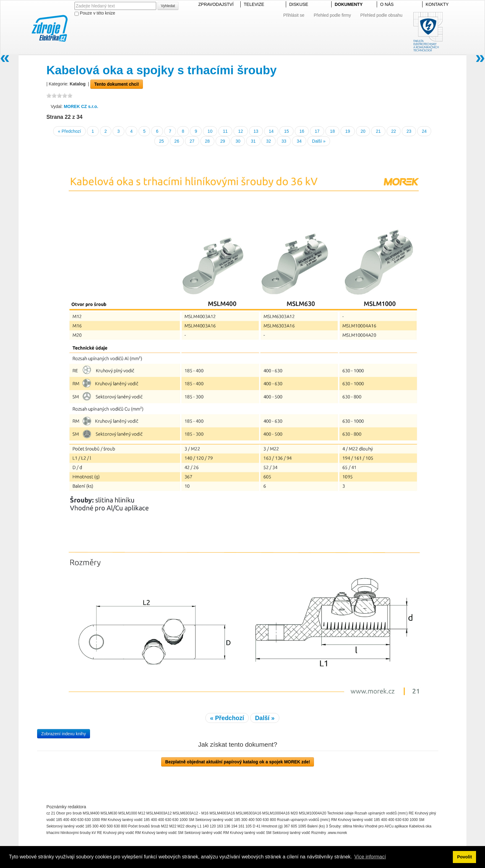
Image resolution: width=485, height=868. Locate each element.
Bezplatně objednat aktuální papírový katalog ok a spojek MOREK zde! (238, 762)
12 (241, 131)
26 (177, 141)
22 (394, 131)
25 (161, 141)
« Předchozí (69, 131)
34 (299, 141)
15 (286, 131)
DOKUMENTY (349, 4)
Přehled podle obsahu (381, 15)
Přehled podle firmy (332, 15)
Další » (319, 141)
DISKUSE (299, 4)
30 (238, 141)
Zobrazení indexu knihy (64, 734)
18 (333, 131)
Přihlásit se (294, 15)
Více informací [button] (370, 857)
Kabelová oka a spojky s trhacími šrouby (162, 70)
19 (348, 131)
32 (268, 141)
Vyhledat (168, 6)
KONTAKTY (437, 4)
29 (223, 141)
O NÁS (387, 4)
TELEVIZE (254, 4)
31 (253, 141)
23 (409, 131)
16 (302, 131)
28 (208, 141)
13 (256, 131)
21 (378, 131)
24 (424, 131)
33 (284, 141)
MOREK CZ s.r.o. (81, 106)
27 (192, 141)
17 (317, 131)
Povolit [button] (465, 857)
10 (210, 131)
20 (363, 131)
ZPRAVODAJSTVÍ (216, 4)
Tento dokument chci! (117, 84)
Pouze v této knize (95, 13)
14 (271, 131)
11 (225, 131)
